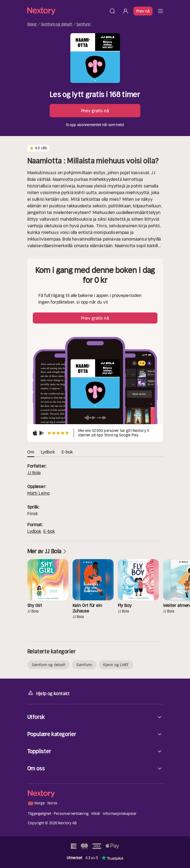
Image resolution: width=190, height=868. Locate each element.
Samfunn (84, 24)
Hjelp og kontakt (49, 693)
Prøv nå (143, 11)
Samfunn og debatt (57, 24)
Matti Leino (39, 493)
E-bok (49, 531)
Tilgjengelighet (40, 814)
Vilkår (96, 814)
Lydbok (34, 531)
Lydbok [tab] (48, 452)
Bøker (32, 24)
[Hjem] (66, 11)
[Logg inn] (125, 11)
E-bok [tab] (67, 452)
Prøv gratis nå (95, 111)
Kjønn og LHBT (116, 665)
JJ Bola (34, 473)
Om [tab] (31, 452)
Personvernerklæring (71, 814)
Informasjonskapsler (120, 814)
